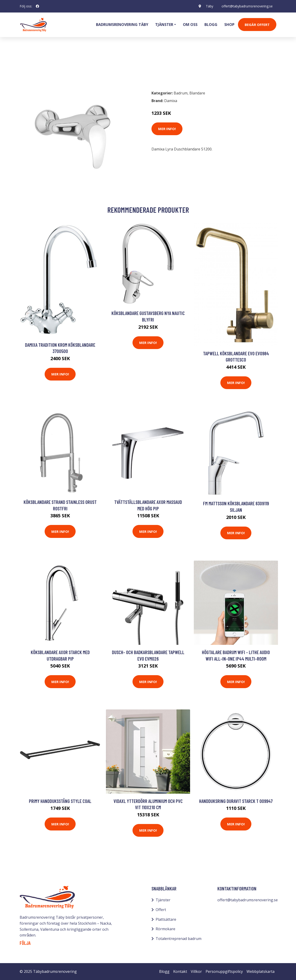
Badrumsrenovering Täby (122, 25)
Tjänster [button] (164, 25)
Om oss (190, 25)
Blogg (211, 25)
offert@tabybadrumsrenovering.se (247, 6)
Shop (229, 25)
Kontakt (180, 971)
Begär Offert (257, 25)
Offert (161, 910)
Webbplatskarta (261, 971)
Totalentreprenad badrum (179, 939)
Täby (210, 6)
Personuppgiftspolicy (224, 971)
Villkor (196, 971)
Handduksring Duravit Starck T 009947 (236, 801)
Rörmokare (165, 929)
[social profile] (37, 6)
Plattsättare (166, 919)
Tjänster (163, 900)
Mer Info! (167, 129)
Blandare (52, 66)
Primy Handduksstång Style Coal (60, 801)
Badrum (32, 66)
